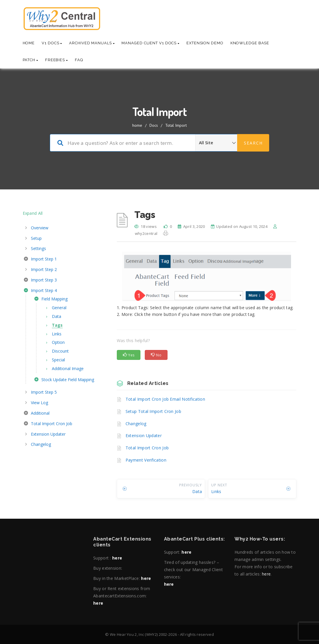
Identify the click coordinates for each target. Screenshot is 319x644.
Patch (30, 60)
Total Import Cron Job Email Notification (165, 399)
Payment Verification (146, 460)
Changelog (136, 424)
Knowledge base (250, 43)
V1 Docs (52, 43)
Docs (154, 125)
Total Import (176, 125)
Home (29, 43)
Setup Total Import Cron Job (153, 411)
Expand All (33, 213)
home (137, 125)
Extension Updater (144, 436)
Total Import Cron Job (147, 448)
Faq (79, 60)
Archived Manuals (92, 43)
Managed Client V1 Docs (150, 43)
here (117, 558)
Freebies (57, 60)
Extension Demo (205, 43)
